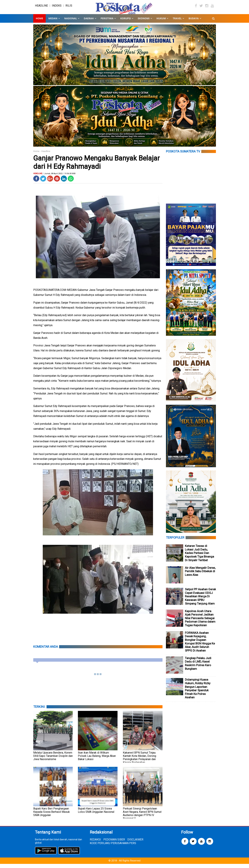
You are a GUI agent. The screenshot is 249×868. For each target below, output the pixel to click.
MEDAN (53, 22)
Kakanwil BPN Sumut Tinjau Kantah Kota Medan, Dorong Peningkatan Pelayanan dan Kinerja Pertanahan (139, 761)
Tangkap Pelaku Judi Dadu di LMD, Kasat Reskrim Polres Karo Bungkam (198, 667)
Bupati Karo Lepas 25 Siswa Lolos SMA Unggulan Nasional (96, 814)
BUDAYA (194, 22)
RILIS (69, 8)
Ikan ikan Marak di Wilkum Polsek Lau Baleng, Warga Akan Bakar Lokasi (97, 760)
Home (40, 22)
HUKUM (161, 22)
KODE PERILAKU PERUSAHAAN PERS (113, 847)
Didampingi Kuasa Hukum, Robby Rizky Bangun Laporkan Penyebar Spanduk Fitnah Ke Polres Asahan (198, 693)
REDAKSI (95, 844)
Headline (46, 155)
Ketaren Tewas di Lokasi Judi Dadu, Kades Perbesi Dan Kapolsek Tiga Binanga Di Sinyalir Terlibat (199, 557)
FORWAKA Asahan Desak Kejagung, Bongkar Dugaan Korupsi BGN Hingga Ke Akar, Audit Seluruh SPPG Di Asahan (200, 646)
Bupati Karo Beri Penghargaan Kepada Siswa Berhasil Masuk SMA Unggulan (52, 816)
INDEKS (57, 8)
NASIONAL (71, 22)
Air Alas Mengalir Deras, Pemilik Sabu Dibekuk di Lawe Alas (200, 575)
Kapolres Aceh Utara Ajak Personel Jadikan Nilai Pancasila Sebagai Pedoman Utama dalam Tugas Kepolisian (200, 622)
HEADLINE (41, 8)
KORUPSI (126, 22)
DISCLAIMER (135, 844)
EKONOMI (144, 22)
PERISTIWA (107, 22)
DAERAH (89, 22)
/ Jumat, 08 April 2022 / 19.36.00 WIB (59, 178)
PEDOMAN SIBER (114, 844)
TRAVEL (177, 22)
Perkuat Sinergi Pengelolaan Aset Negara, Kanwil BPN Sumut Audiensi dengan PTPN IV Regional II (142, 817)
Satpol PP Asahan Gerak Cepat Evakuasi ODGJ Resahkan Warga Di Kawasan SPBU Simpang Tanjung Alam (200, 600)
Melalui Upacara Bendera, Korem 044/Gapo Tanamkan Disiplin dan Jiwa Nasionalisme (53, 760)
